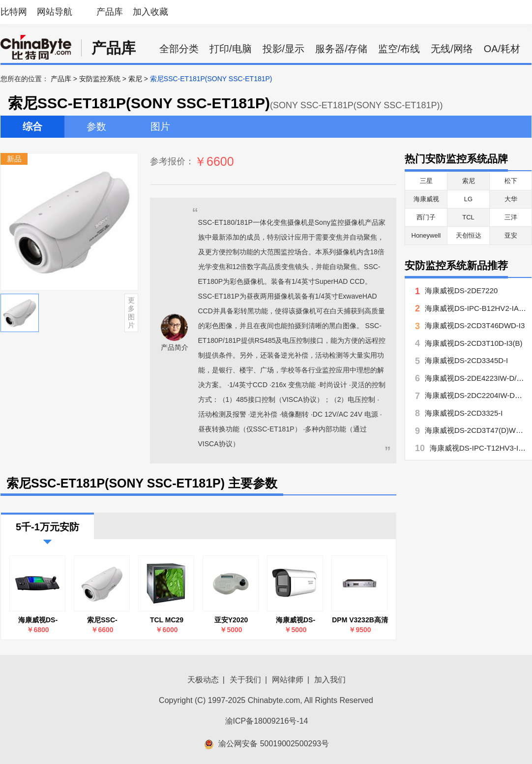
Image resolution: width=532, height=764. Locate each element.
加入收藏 (150, 12)
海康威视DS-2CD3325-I (464, 413)
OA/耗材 (502, 49)
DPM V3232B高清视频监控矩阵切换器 (360, 620)
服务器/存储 (341, 49)
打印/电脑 (231, 49)
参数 (96, 126)
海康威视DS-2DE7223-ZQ (296, 620)
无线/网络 (452, 49)
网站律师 (288, 680)
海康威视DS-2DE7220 (461, 290)
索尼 (135, 79)
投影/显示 (284, 49)
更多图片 (131, 312)
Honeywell (426, 235)
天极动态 (203, 680)
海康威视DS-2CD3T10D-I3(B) (473, 343)
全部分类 (179, 49)
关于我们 (245, 680)
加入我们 (330, 680)
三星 (426, 181)
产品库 (110, 12)
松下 (511, 181)
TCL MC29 (167, 620)
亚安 (511, 235)
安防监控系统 (100, 79)
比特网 (14, 12)
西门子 (426, 217)
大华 (511, 199)
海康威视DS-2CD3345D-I (466, 360)
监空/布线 (399, 49)
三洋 (511, 217)
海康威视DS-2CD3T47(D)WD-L (476, 430)
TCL (468, 217)
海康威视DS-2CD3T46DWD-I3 (475, 325)
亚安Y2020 (231, 620)
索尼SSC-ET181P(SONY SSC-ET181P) (103, 620)
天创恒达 (469, 235)
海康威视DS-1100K (38, 620)
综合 (32, 126)
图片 (160, 126)
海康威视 (426, 199)
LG (468, 199)
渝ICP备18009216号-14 (267, 721)
